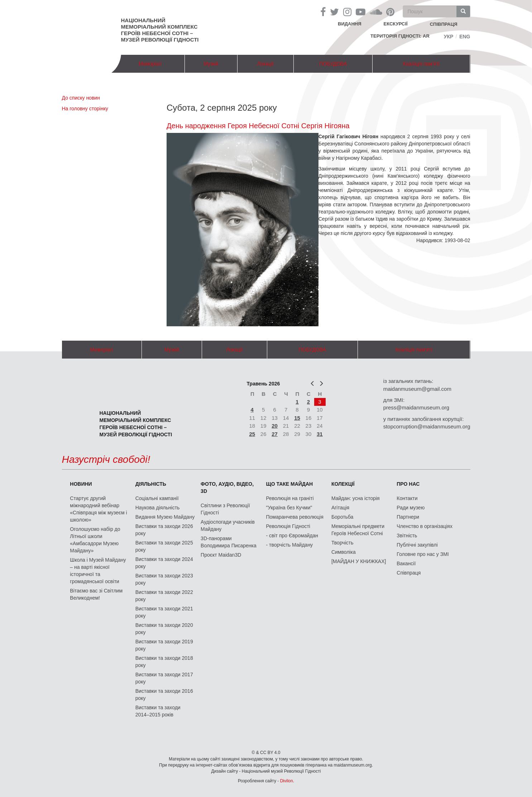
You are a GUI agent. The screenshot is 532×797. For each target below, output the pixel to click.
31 (320, 434)
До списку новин (81, 98)
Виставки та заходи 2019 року (164, 645)
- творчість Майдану (290, 545)
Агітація (340, 508)
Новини (81, 484)
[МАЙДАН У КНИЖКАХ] (359, 561)
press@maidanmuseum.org (416, 407)
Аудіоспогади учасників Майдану (228, 525)
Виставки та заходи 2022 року (164, 596)
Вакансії (406, 563)
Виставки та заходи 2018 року (164, 662)
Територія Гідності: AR (400, 36)
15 (297, 418)
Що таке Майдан (290, 484)
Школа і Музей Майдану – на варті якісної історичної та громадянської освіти (98, 571)
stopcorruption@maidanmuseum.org (427, 426)
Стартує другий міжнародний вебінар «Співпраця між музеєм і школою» (98, 509)
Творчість (342, 543)
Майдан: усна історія (356, 498)
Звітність (407, 536)
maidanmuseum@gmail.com (417, 389)
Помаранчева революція (295, 517)
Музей (211, 64)
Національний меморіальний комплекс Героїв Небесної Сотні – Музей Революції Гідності (160, 30)
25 (252, 434)
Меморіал (150, 64)
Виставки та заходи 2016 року (164, 695)
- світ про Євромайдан (292, 536)
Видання (350, 24)
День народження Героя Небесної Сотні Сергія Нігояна (258, 126)
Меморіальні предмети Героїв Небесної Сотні (358, 530)
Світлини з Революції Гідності (225, 509)
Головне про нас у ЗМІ (423, 554)
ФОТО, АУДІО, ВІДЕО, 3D (227, 488)
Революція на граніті (290, 498)
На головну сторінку (85, 109)
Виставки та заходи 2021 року (164, 612)
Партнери (408, 517)
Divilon (287, 781)
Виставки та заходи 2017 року (164, 678)
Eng (465, 37)
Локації (265, 64)
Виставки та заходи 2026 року (164, 530)
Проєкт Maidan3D (221, 555)
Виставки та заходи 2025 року (164, 546)
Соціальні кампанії (157, 498)
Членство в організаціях (425, 526)
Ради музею (411, 508)
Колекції (343, 484)
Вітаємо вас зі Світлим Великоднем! (96, 594)
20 (275, 426)
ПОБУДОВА (333, 64)
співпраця (444, 24)
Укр (449, 37)
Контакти (407, 498)
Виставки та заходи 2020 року (164, 629)
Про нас (408, 484)
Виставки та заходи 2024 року (164, 563)
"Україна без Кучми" (289, 508)
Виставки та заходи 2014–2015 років (158, 711)
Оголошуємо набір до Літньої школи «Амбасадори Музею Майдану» (95, 540)
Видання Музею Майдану (165, 517)
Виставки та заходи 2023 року (164, 579)
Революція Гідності (288, 526)
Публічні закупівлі (417, 545)
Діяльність (151, 484)
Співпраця (409, 573)
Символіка (344, 552)
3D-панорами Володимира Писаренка (229, 542)
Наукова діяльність (158, 508)
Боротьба (342, 517)
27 (275, 434)
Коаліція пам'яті (421, 64)
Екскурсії (396, 24)
